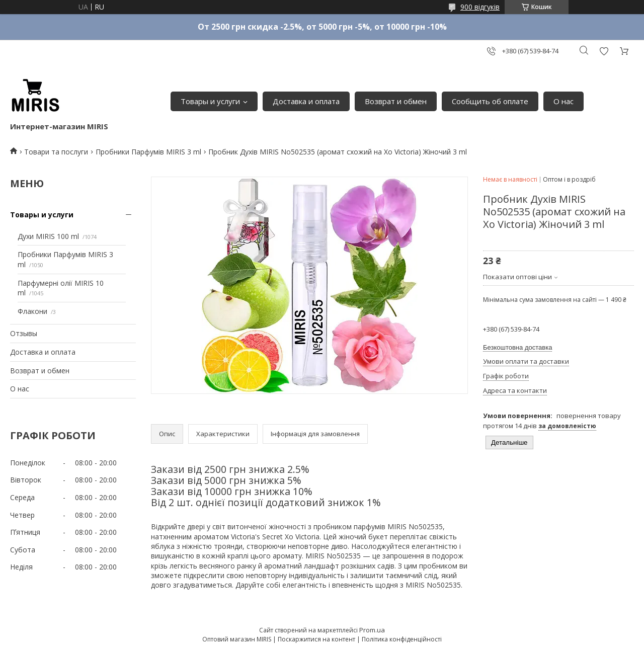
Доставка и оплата (306, 101)
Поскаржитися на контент (316, 639)
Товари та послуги (56, 152)
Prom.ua (372, 630)
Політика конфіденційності (402, 639)
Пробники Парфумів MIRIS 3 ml (148, 152)
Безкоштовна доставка (517, 347)
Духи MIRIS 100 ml (48, 236)
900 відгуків (480, 7)
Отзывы (24, 333)
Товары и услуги (210, 101)
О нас (563, 101)
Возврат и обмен (396, 101)
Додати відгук (604, 51)
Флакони (32, 311)
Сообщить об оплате (490, 101)
